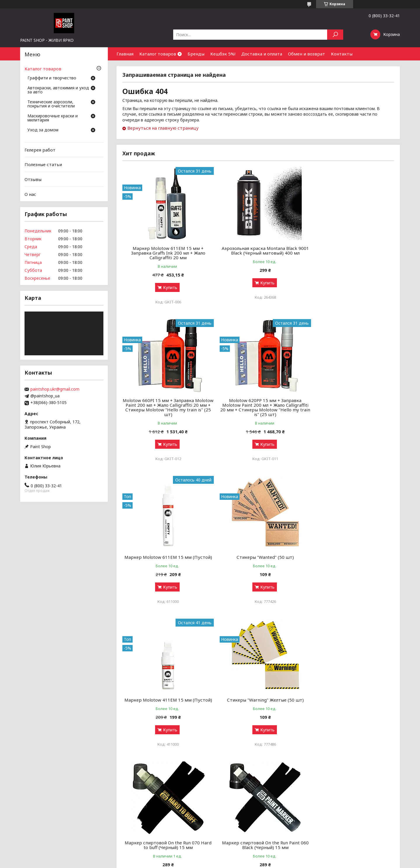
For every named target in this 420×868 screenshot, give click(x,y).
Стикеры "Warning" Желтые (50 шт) (258, 562)
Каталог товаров (158, 54)
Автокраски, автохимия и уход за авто (58, 90)
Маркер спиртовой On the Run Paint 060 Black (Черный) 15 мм (166, 712)
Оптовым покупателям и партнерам (353, 808)
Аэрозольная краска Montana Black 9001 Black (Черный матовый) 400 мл (258, 251)
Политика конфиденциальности (245, 862)
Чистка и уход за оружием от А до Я (146, 829)
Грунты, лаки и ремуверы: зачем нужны (149, 822)
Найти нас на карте (336, 822)
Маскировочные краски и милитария (53, 118)
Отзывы (33, 179)
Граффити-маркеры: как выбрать (143, 815)
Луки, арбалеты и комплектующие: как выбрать (157, 836)
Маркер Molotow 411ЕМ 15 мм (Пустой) (166, 564)
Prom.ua (236, 857)
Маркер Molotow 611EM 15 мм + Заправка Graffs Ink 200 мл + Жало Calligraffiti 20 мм (166, 253)
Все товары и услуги (368, 775)
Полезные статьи (43, 164)
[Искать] (335, 35)
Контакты (342, 54)
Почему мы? (226, 836)
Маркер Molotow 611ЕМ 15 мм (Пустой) (258, 407)
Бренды (196, 54)
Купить (168, 287)
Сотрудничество (135, 67)
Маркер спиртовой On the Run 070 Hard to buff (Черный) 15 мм (351, 564)
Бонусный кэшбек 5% (235, 815)
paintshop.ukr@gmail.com (55, 389)
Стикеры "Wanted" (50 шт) (350, 405)
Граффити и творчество (52, 78)
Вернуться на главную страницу (163, 128)
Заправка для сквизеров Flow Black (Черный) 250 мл (258, 712)
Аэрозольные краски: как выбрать (143, 808)
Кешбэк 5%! (223, 54)
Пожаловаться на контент (192, 862)
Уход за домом (43, 130)
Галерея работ (228, 808)
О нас (30, 194)
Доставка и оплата (262, 54)
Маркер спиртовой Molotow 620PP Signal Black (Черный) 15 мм (350, 712)
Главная (125, 54)
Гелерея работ (40, 150)
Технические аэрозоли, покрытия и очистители (51, 104)
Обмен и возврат (307, 54)
